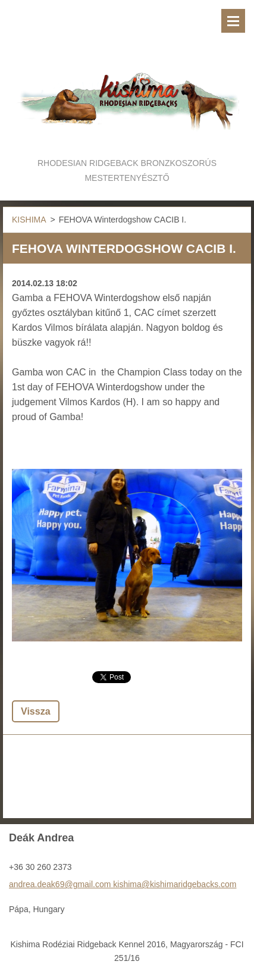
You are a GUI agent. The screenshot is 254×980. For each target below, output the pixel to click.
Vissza (36, 711)
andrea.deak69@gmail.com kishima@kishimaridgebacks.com (123, 884)
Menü (233, 21)
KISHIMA (29, 220)
